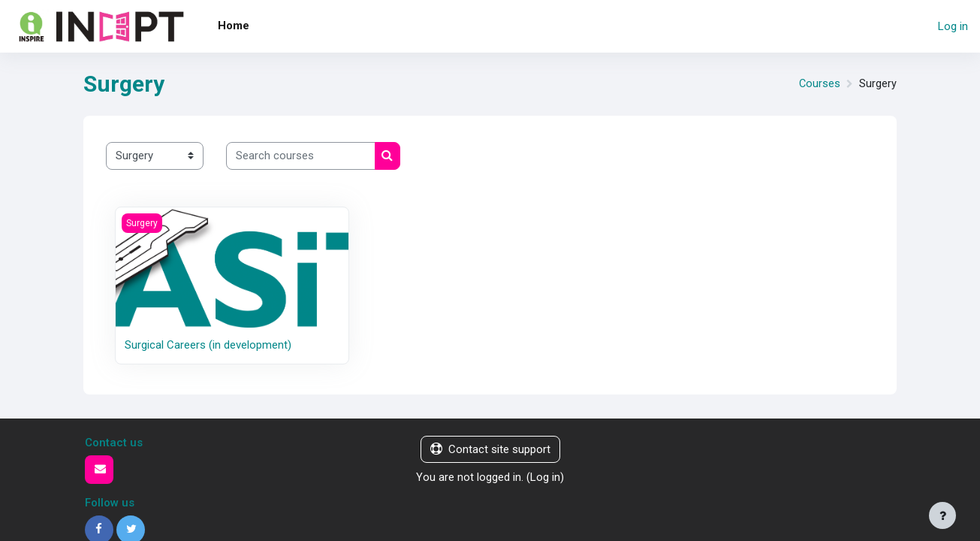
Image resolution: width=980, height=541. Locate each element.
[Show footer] (942, 515)
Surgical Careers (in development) (208, 345)
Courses (819, 84)
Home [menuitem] (234, 26)
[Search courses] (301, 156)
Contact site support (490, 449)
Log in (953, 26)
